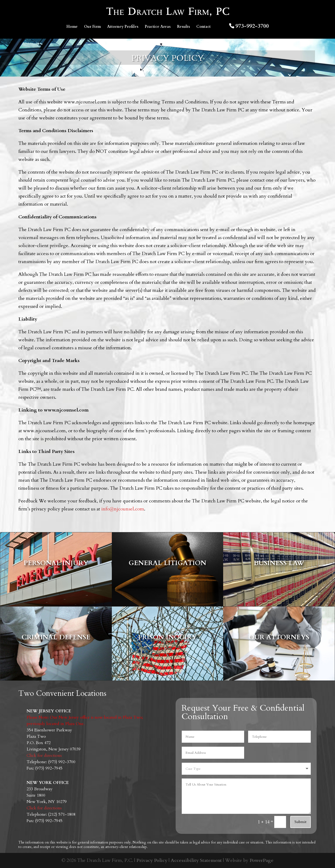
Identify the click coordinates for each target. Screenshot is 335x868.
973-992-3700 (252, 27)
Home (72, 27)
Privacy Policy (152, 860)
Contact (204, 27)
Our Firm (92, 27)
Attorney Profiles (123, 27)
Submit (301, 822)
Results (184, 27)
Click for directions (44, 756)
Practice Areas (158, 27)
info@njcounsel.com (123, 509)
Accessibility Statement (196, 860)
